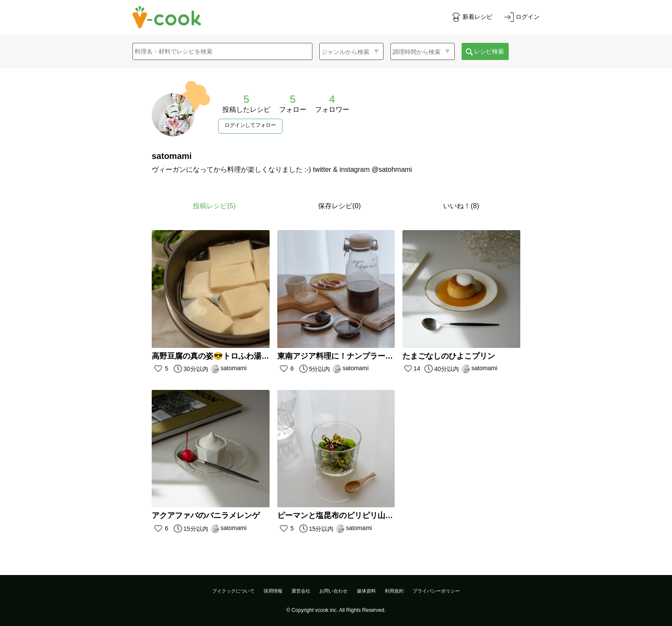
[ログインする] (522, 17)
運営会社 (301, 591)
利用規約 (394, 591)
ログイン (528, 17)
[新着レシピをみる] (472, 17)
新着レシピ (477, 17)
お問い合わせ (333, 591)
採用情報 (273, 591)
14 (412, 368)
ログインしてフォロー (250, 125)
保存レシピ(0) (339, 206)
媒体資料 (366, 591)
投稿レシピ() (214, 206)
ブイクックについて (233, 591)
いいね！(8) (461, 206)
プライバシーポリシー (436, 591)
